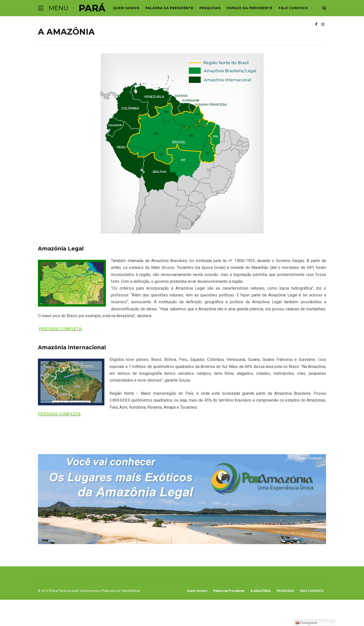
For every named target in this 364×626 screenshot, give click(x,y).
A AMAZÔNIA (261, 591)
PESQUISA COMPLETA (61, 329)
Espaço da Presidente (250, 8)
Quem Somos (126, 8)
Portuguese (306, 623)
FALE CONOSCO (293, 8)
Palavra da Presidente (169, 8)
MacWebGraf (131, 591)
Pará (92, 8)
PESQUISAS (210, 8)
